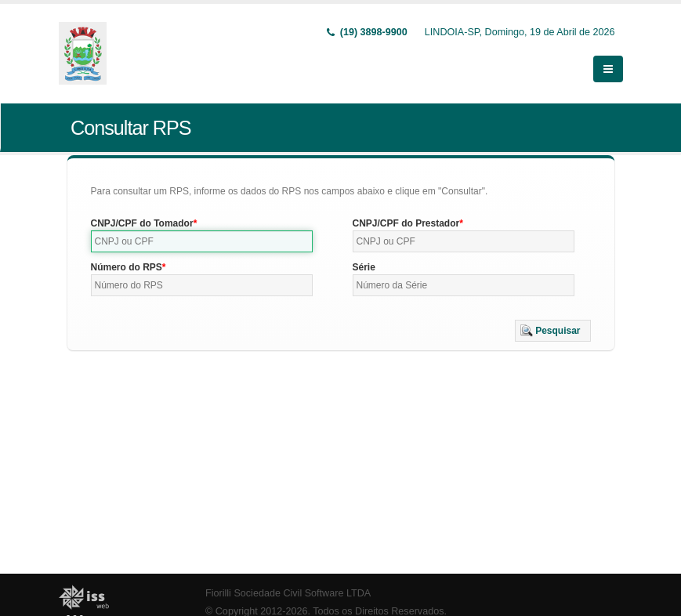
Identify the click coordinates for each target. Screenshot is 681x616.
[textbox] (202, 241)
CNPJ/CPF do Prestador (406, 223)
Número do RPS (127, 267)
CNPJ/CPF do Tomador (142, 223)
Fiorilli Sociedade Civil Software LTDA (288, 593)
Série (364, 267)
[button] (553, 331)
